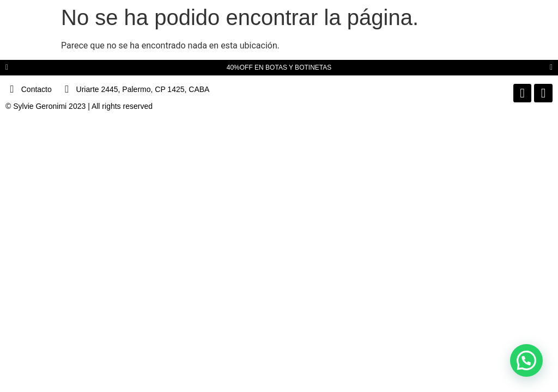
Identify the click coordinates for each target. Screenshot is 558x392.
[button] (7, 68)
